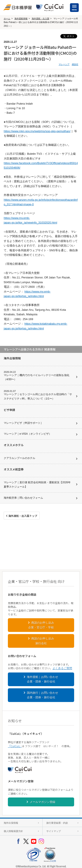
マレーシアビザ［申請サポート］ (23, 423)
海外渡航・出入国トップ (23, 516)
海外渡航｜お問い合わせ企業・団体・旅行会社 (43, 679)
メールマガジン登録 (43, 802)
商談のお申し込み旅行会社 (43, 641)
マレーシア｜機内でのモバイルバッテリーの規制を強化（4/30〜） (37, 377)
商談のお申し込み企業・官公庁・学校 (41, 625)
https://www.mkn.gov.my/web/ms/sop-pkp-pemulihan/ (37, 131)
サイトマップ (54, 831)
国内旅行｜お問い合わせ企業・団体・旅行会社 (43, 695)
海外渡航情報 (21, 19)
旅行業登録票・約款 (57, 823)
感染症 (75, 64)
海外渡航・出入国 (40, 19)
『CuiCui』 (15, 746)
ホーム (7, 19)
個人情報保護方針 (13, 831)
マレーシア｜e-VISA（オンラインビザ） (28, 434)
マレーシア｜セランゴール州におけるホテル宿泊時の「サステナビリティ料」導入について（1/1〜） (38, 396)
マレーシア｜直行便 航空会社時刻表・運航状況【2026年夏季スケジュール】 (37, 485)
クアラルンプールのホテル (19, 458)
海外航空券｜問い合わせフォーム (23, 498)
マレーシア (64, 64)
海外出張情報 (11, 823)
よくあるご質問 (62, 668)
